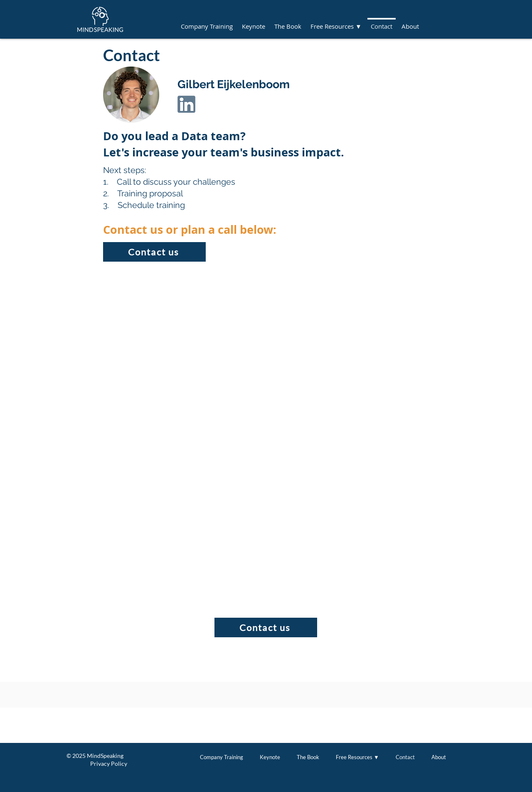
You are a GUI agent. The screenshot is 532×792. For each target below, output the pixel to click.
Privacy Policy (97, 764)
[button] (336, 22)
